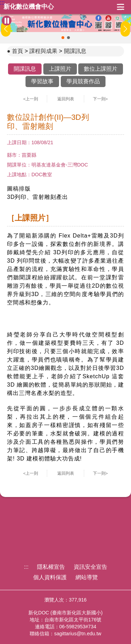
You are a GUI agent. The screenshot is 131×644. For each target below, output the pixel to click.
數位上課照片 (101, 69)
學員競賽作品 (83, 81)
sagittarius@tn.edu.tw (78, 634)
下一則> (100, 99)
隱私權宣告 (51, 567)
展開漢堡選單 (121, 7)
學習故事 (42, 81)
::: (2, 3)
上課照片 (60, 69)
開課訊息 (75, 51)
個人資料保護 (50, 577)
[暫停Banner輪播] (7, 21)
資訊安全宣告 (90, 567)
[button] (63, 38)
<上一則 (31, 99)
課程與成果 (43, 51)
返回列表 (66, 99)
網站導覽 (87, 577)
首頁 (17, 51)
